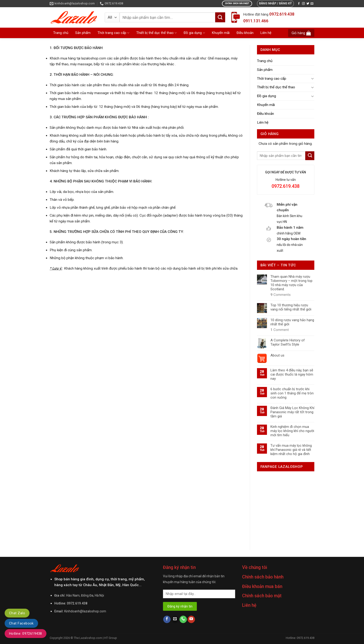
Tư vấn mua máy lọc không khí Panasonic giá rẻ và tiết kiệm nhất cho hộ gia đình (291, 450)
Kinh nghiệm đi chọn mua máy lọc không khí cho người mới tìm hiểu (292, 431)
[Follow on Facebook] (299, 4)
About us (277, 355)
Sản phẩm (83, 33)
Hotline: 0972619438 (26, 634)
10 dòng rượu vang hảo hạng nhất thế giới (292, 322)
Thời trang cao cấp (113, 33)
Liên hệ (266, 33)
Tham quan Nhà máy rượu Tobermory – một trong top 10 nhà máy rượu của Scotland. (291, 283)
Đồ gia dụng (194, 33)
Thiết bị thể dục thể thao (156, 33)
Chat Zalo (17, 613)
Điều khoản (245, 33)
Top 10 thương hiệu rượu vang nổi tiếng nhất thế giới (291, 307)
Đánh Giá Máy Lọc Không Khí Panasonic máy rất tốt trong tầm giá (292, 412)
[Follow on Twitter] (308, 4)
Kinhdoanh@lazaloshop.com (85, 611)
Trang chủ (61, 33)
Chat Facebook (21, 623)
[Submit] (220, 17)
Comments (281, 295)
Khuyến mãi (221, 33)
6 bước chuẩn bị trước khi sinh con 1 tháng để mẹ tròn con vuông (292, 393)
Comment (280, 330)
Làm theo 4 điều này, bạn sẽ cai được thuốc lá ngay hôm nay (292, 374)
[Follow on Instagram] (303, 4)
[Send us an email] (312, 4)
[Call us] (183, 619)
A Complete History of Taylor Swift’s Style (288, 342)
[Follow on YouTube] (191, 619)
